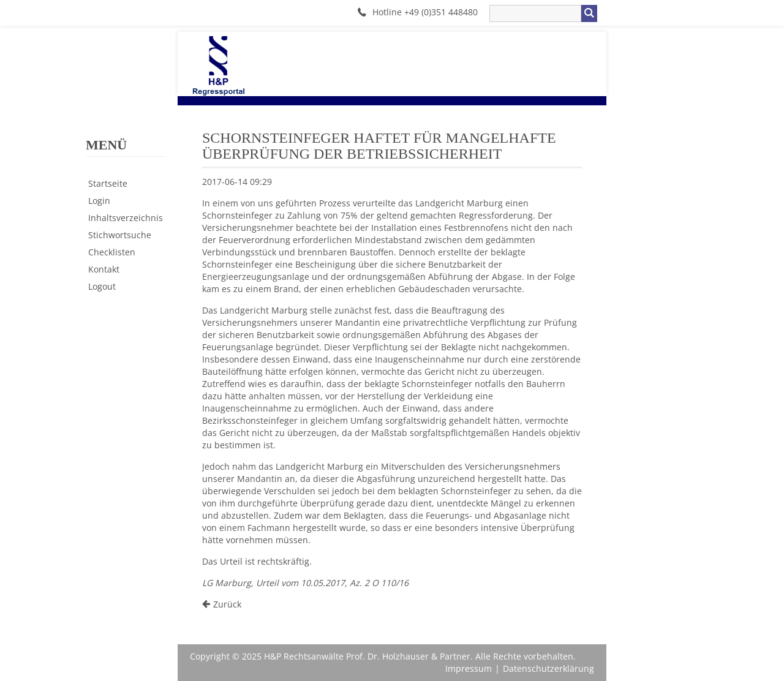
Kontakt (104, 269)
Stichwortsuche (120, 235)
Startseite (108, 183)
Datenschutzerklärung (548, 668)
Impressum (469, 668)
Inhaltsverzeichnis (126, 218)
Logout (102, 286)
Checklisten (112, 252)
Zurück (227, 604)
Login (99, 201)
